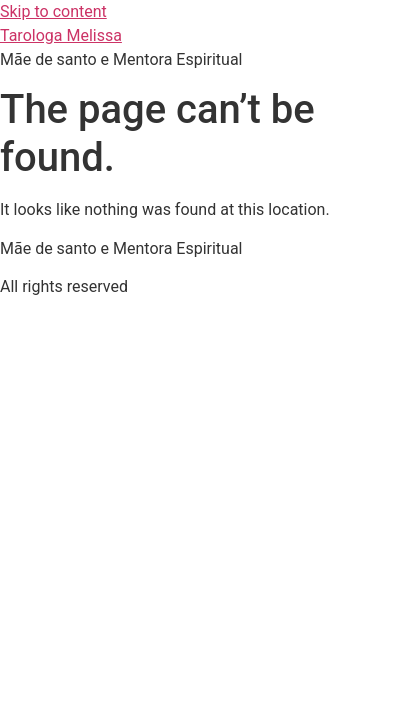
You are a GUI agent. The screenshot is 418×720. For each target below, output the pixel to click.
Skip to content (53, 11)
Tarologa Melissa (61, 35)
